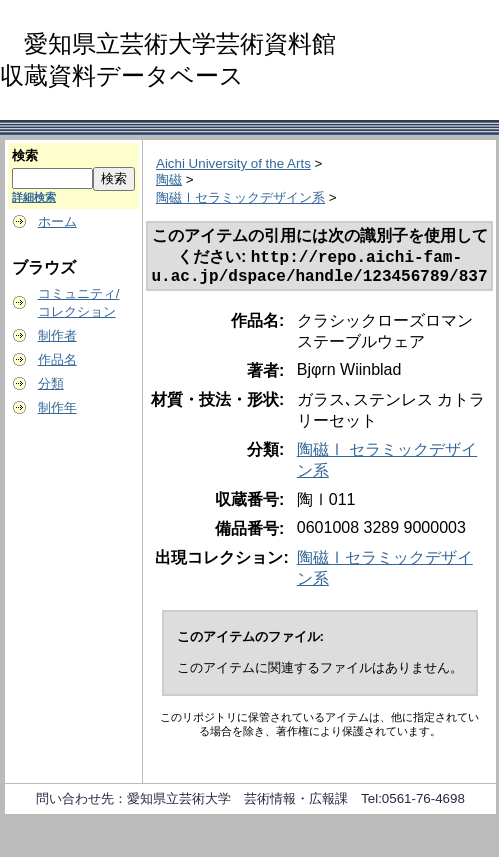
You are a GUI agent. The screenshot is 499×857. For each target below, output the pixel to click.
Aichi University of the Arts (233, 163)
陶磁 (169, 179)
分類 (51, 383)
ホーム (57, 221)
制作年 (57, 407)
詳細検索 (34, 197)
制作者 (57, 335)
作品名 (57, 359)
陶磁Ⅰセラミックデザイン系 (240, 197)
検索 (25, 155)
